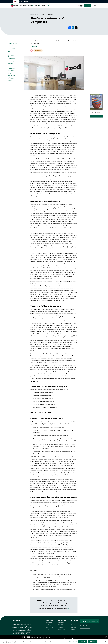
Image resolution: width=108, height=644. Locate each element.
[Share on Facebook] (70, 28)
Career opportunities (49, 625)
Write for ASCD (62, 629)
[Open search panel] (75, 6)
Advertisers (73, 624)
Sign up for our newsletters (90, 621)
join (66, 639)
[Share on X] (76, 28)
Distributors (73, 626)
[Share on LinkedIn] (73, 28)
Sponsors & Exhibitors (73, 628)
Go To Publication (96, 116)
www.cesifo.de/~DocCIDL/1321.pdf (48, 586)
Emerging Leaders (61, 625)
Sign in (59, 639)
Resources (24, 5)
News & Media (49, 628)
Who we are (49, 622)
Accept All (93, 642)
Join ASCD (88, 6)
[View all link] (54, 609)
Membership (45, 5)
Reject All (83, 642)
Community (61, 628)
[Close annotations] (106, 637)
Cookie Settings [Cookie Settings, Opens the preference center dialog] (73, 642)
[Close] (106, 642)
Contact (48, 629)
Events (31, 5)
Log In (95, 6)
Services (37, 5)
